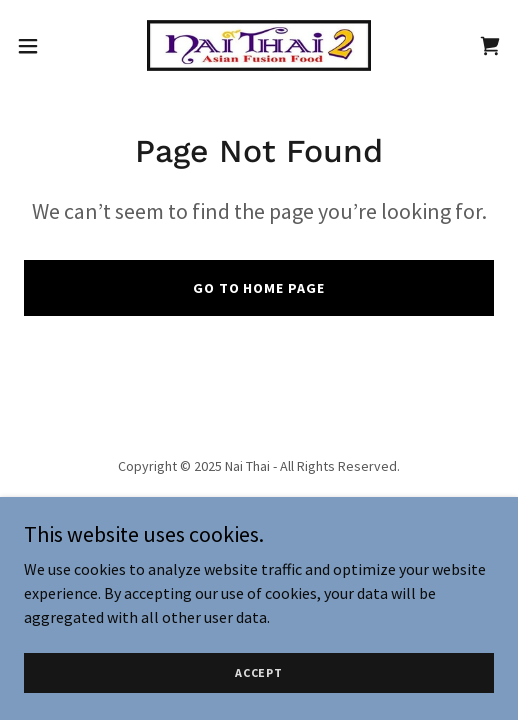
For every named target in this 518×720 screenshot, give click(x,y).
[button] (45, 46)
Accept (259, 699)
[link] (259, 45)
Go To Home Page (259, 288)
